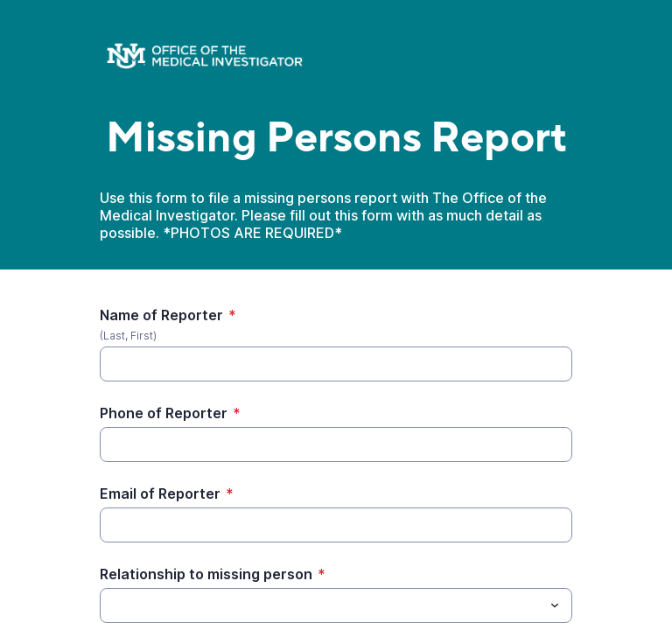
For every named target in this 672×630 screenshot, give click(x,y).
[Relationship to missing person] (322, 605)
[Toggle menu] (555, 605)
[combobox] (336, 605)
